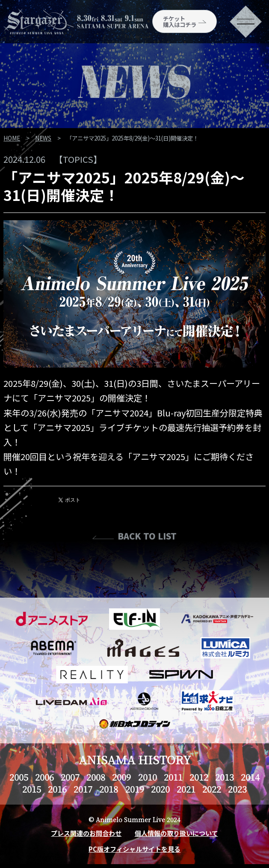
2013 (225, 777)
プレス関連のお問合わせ (86, 833)
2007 (70, 777)
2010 (148, 777)
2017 (83, 789)
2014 (250, 777)
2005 (19, 777)
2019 (135, 789)
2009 (121, 777)
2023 (237, 789)
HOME (12, 138)
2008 (96, 777)
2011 (173, 777)
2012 (199, 777)
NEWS (43, 138)
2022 (212, 789)
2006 (44, 777)
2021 (186, 789)
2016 (57, 789)
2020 (160, 789)
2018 (109, 789)
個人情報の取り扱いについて (176, 833)
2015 (32, 789)
